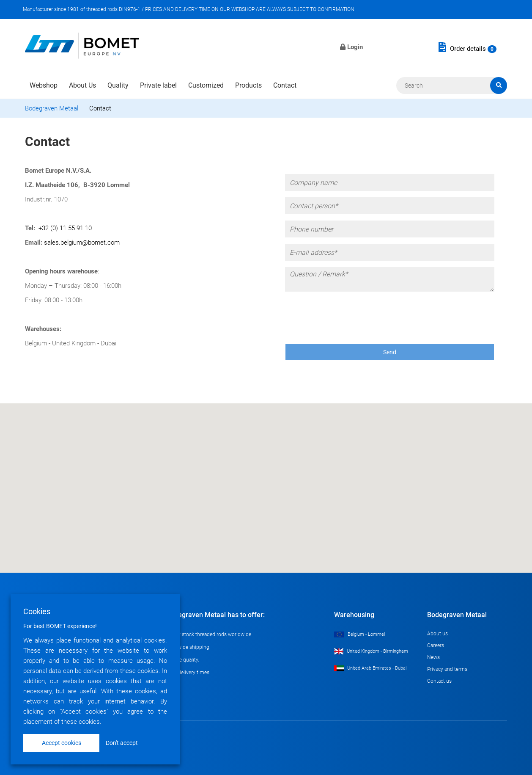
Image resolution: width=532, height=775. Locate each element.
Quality (118, 85)
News (433, 657)
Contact (285, 85)
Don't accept (122, 743)
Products (248, 85)
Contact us (439, 681)
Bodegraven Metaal (52, 108)
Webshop (44, 85)
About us (437, 634)
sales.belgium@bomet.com (82, 243)
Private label (158, 85)
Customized (206, 85)
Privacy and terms (447, 669)
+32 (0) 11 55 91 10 (65, 228)
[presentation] (349, 314)
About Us (82, 85)
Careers (436, 645)
